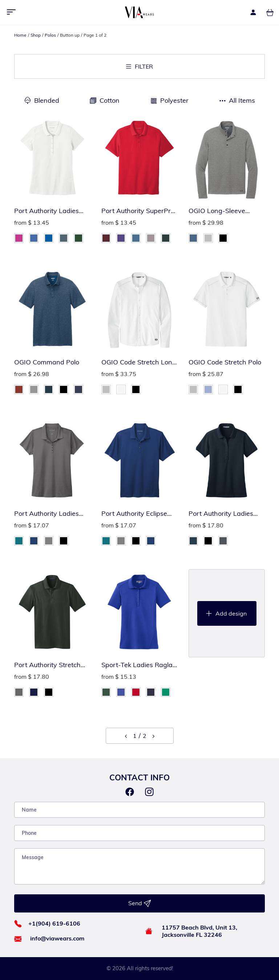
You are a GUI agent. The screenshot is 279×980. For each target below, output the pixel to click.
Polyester (174, 100)
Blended (47, 100)
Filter (139, 66)
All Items (242, 100)
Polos (50, 35)
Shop (36, 35)
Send (140, 903)
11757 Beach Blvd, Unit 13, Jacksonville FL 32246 (199, 931)
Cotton (110, 100)
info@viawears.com (57, 938)
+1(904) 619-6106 (54, 923)
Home (20, 35)
